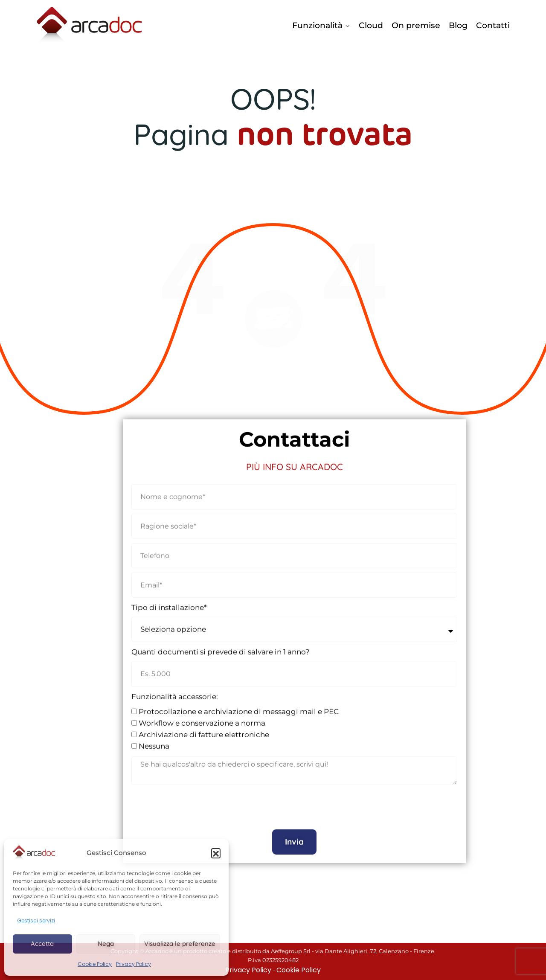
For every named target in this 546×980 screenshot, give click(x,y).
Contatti (493, 25)
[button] (216, 853)
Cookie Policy (95, 964)
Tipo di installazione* (169, 604)
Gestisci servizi (36, 920)
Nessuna (154, 742)
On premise (416, 25)
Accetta (42, 944)
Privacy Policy (134, 964)
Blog (458, 25)
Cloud (371, 25)
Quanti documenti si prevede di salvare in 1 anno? (221, 648)
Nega (106, 944)
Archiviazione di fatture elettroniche (204, 731)
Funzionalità (317, 25)
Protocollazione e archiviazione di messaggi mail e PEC (239, 707)
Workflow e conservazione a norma (202, 719)
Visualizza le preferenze (180, 944)
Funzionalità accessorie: (175, 692)
